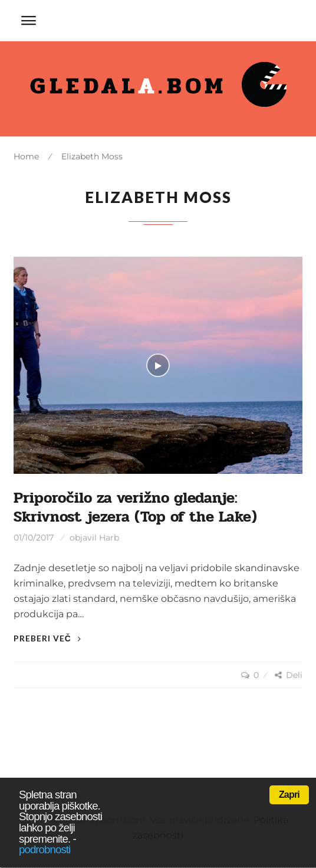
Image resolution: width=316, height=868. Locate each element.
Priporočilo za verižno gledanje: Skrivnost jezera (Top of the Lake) (135, 507)
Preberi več (47, 638)
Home (26, 156)
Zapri (289, 795)
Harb (109, 538)
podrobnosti (45, 849)
